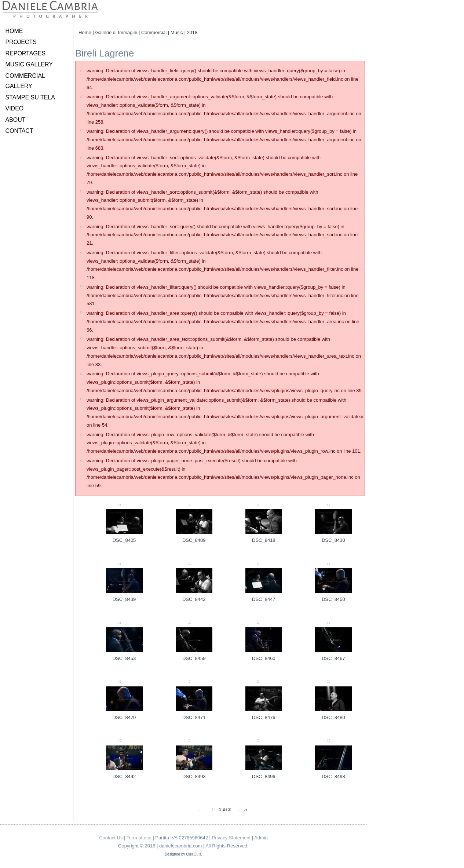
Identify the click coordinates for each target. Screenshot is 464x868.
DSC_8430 (333, 540)
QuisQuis (193, 854)
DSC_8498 (333, 776)
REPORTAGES (26, 53)
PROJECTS (21, 42)
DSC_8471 (194, 717)
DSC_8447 (264, 599)
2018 (192, 32)
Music (177, 32)
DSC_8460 (264, 658)
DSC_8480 (333, 717)
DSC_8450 (333, 599)
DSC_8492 (124, 776)
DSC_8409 (194, 540)
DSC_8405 (124, 540)
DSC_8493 (194, 776)
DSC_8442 (194, 599)
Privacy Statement (231, 838)
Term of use (139, 838)
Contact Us (111, 838)
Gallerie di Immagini (116, 32)
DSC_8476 (264, 717)
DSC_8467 (333, 658)
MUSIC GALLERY (29, 64)
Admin (261, 838)
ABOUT (16, 120)
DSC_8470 (124, 717)
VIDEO (15, 108)
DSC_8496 (264, 776)
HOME (14, 31)
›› (246, 809)
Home (85, 32)
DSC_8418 (264, 540)
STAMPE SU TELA (30, 97)
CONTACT (19, 131)
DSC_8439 (124, 599)
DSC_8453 (124, 658)
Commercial (154, 32)
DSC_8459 (194, 658)
